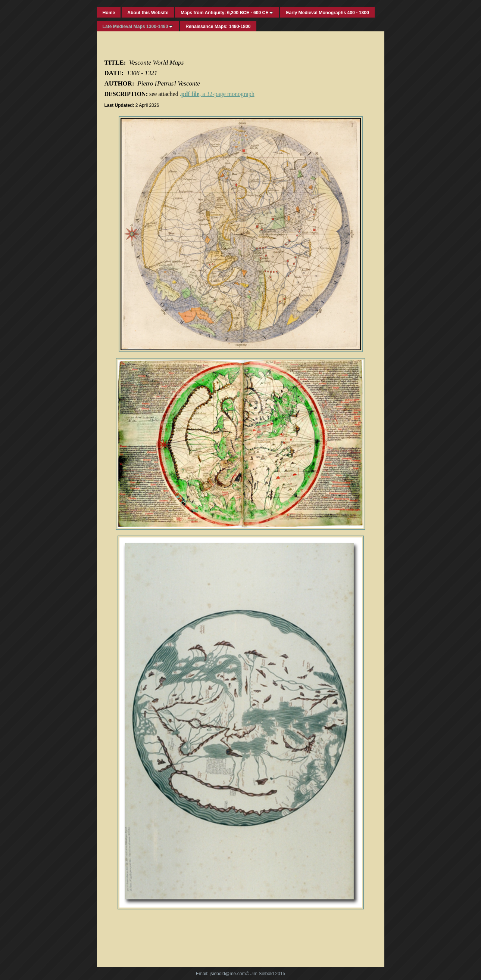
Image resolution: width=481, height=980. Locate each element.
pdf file (190, 94)
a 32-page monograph (228, 94)
